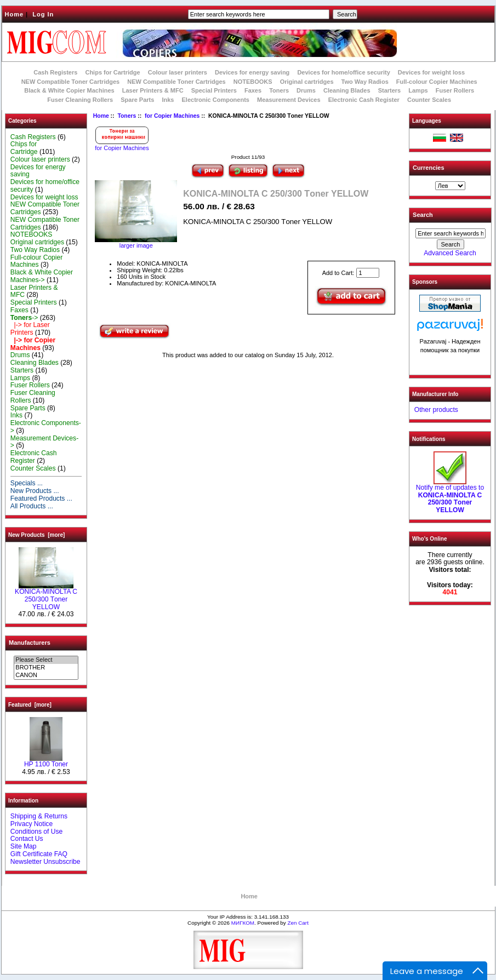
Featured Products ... (41, 498)
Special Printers (214, 90)
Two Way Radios (365, 82)
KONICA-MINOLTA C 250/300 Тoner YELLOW (46, 597)
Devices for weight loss (431, 72)
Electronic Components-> (46, 427)
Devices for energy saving (252, 72)
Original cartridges (307, 82)
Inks (168, 100)
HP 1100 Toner (46, 761)
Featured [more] (30, 705)
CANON (46, 675)
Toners (127, 116)
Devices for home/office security (343, 72)
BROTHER (46, 668)
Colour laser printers (178, 72)
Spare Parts (137, 100)
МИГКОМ (243, 923)
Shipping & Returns (39, 816)
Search (423, 215)
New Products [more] (36, 535)
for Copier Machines (172, 116)
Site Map (24, 846)
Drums (306, 90)
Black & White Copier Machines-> (42, 276)
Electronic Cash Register (364, 100)
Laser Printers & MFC (153, 90)
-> (24, 318)
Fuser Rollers (455, 90)
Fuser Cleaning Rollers (80, 100)
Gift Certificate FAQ (39, 854)
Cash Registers (55, 72)
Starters (390, 90)
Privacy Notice (32, 824)
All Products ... (32, 506)
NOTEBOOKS (253, 82)
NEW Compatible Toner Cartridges (70, 82)
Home (15, 14)
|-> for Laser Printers (30, 329)
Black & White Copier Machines (69, 90)
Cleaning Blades (347, 90)
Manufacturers (30, 643)
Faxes (253, 90)
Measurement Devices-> (44, 442)
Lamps (418, 90)
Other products (436, 410)
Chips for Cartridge (112, 72)
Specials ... (27, 483)
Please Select (46, 660)
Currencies (428, 168)
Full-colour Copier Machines (437, 82)
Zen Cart (298, 923)
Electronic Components (216, 100)
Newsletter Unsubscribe (45, 862)
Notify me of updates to (450, 496)
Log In (43, 14)
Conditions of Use (36, 832)
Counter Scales (429, 100)
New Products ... (35, 491)
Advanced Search (450, 253)
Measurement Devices (289, 100)
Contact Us (27, 839)
